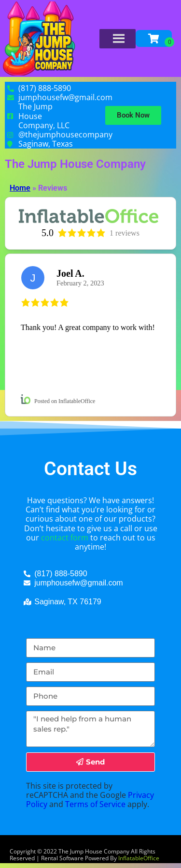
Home (20, 188)
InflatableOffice (139, 858)
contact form (65, 538)
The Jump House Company (75, 164)
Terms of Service (95, 804)
